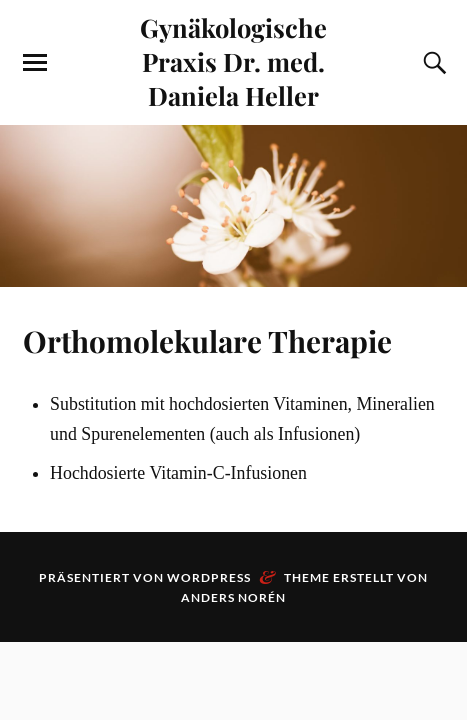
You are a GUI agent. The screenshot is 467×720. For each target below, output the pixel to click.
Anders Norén (233, 597)
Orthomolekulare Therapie (207, 340)
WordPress (209, 577)
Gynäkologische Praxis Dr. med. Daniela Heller (233, 61)
